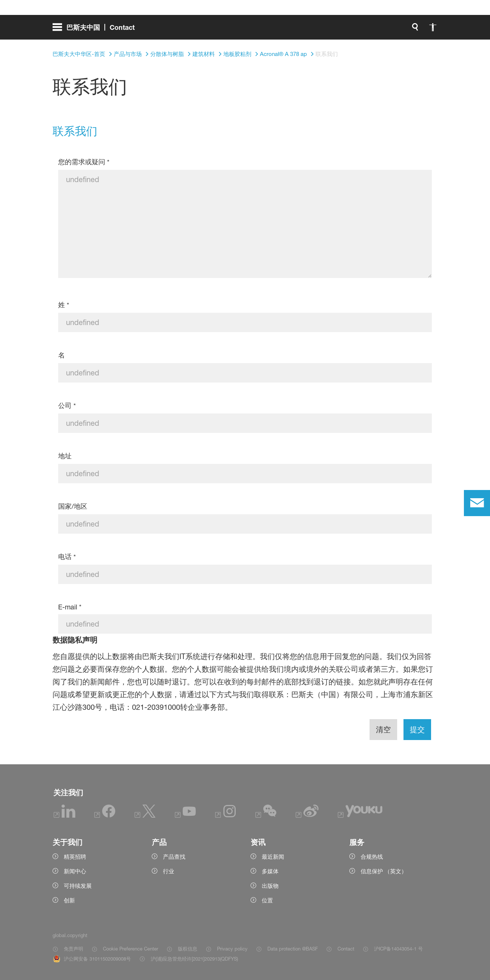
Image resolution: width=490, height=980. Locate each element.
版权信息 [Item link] (188, 949)
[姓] (245, 322)
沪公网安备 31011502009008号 (97, 959)
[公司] (245, 423)
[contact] (477, 503)
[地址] (245, 474)
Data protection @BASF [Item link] (293, 949)
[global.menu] (97, 30)
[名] (245, 373)
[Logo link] (408, 30)
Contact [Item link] (346, 949)
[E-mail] (245, 624)
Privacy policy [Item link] (232, 949)
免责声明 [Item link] (73, 949)
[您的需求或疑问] (245, 224)
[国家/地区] (245, 524)
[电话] (245, 574)
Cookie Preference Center (131, 949)
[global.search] (337, 30)
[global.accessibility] (355, 30)
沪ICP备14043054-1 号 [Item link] (398, 949)
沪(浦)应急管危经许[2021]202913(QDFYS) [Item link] (194, 959)
